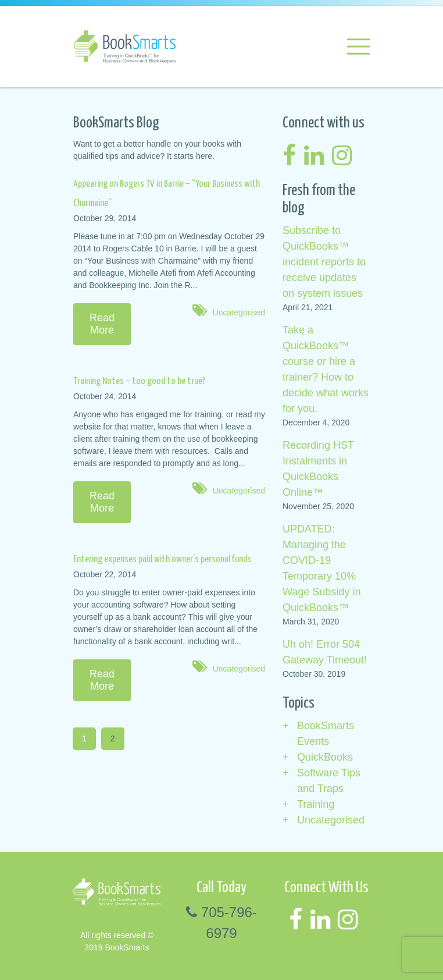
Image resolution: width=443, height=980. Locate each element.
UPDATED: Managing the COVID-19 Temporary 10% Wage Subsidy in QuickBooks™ (321, 568)
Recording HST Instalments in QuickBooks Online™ (318, 469)
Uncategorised (239, 313)
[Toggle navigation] (358, 47)
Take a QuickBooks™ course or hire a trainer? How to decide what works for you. (326, 369)
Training (316, 804)
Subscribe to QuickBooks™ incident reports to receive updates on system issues (324, 262)
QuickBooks (325, 757)
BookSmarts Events (326, 734)
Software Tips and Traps (329, 781)
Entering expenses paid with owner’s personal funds (162, 560)
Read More (102, 324)
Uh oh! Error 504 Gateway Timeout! (325, 652)
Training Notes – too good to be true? (139, 381)
